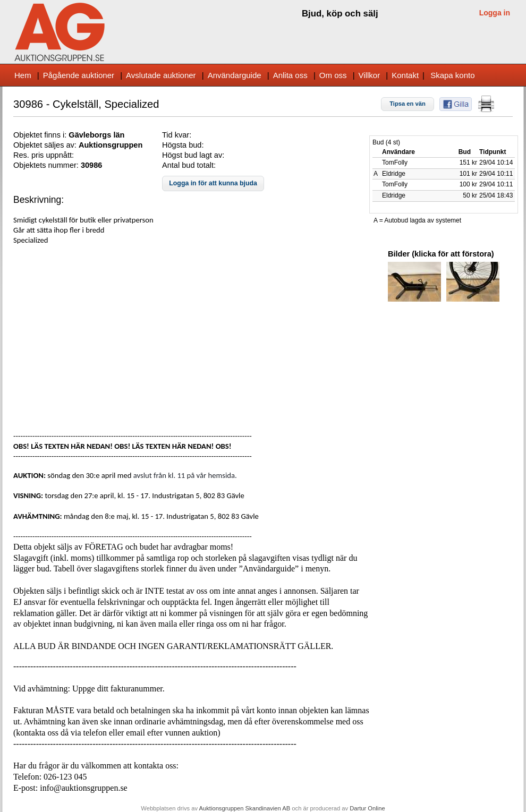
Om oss (333, 75)
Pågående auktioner (79, 75)
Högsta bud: (183, 145)
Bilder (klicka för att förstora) (441, 254)
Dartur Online (367, 808)
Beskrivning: (39, 200)
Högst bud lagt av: (193, 155)
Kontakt (405, 75)
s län (116, 135)
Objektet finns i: (41, 135)
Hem (23, 75)
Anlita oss (290, 75)
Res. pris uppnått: (44, 155)
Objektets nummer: (47, 165)
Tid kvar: (177, 135)
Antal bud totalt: (189, 165)
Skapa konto (452, 75)
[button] (408, 104)
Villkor (370, 75)
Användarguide (235, 75)
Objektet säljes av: (46, 145)
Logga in (495, 13)
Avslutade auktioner (161, 75)
